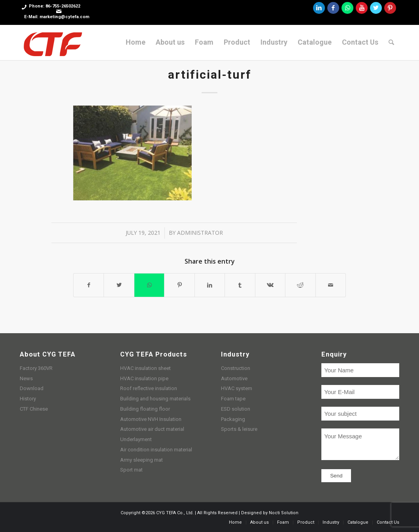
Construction (236, 368)
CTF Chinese (34, 409)
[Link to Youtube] (362, 8)
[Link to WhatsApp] (347, 8)
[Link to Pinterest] (390, 8)
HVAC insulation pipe (144, 378)
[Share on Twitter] (119, 285)
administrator (200, 233)
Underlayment (136, 439)
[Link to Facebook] (333, 8)
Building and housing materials (155, 399)
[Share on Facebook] (89, 285)
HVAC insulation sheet (145, 368)
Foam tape (233, 399)
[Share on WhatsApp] (149, 285)
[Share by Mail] (331, 285)
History (28, 399)
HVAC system (237, 388)
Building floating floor (145, 409)
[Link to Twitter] (376, 8)
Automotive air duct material (152, 429)
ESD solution (236, 409)
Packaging (233, 419)
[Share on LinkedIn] (210, 285)
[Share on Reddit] (300, 285)
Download (32, 388)
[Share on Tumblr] (240, 285)
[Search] (391, 42)
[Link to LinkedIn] (319, 8)
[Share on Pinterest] (179, 285)
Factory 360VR (36, 368)
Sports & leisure (239, 429)
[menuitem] (136, 42)
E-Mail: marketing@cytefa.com (57, 17)
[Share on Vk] (270, 285)
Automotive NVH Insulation (151, 419)
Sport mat (131, 470)
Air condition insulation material (156, 450)
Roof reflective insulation (149, 388)
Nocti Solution (284, 513)
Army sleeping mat (142, 460)
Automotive (234, 378)
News (26, 378)
